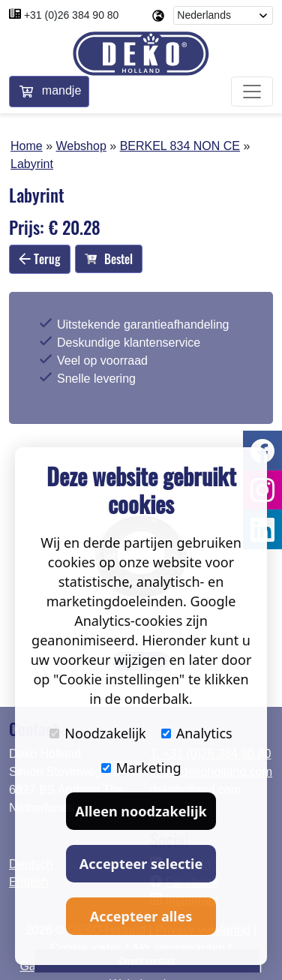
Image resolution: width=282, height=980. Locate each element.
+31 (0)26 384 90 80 (72, 15)
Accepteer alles (141, 916)
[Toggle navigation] (252, 92)
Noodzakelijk (97, 733)
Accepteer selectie (141, 864)
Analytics (197, 733)
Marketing (141, 768)
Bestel (109, 259)
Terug (40, 259)
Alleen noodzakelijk (141, 811)
